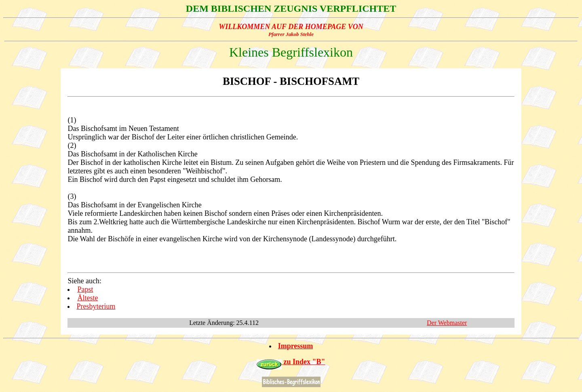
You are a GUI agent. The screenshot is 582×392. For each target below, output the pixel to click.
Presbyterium (96, 306)
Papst (85, 289)
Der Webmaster (447, 323)
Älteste (88, 298)
